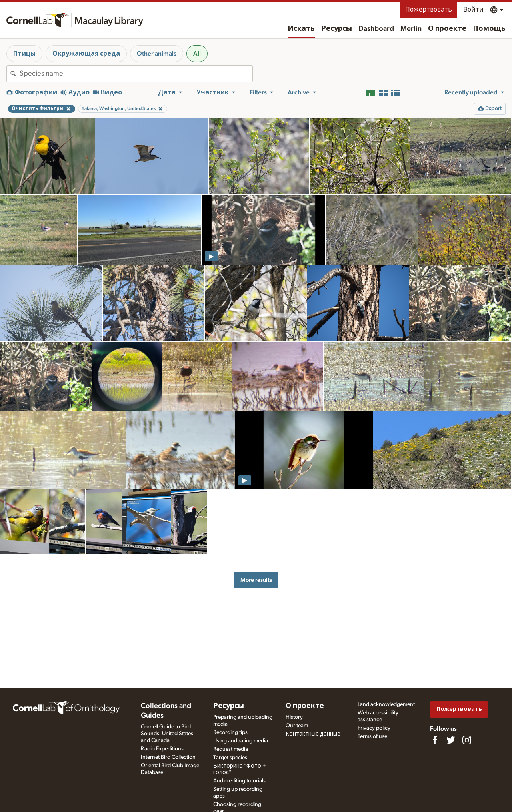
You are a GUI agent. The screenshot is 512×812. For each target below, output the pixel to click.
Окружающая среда (86, 54)
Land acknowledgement (386, 704)
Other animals (157, 54)
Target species (230, 758)
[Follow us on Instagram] (467, 740)
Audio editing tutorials (239, 781)
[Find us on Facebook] (435, 740)
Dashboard (376, 29)
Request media (231, 749)
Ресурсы (337, 29)
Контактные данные (313, 734)
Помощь (489, 29)
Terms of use (372, 736)
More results (256, 580)
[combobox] (136, 74)
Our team (297, 726)
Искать (301, 29)
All (197, 54)
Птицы (24, 54)
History (294, 717)
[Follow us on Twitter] (451, 740)
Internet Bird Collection (168, 757)
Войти (473, 10)
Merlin (411, 29)
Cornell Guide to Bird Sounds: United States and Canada (167, 734)
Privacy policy (374, 728)
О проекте (447, 29)
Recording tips (230, 732)
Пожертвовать (429, 10)
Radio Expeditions (162, 749)
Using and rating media (241, 741)
